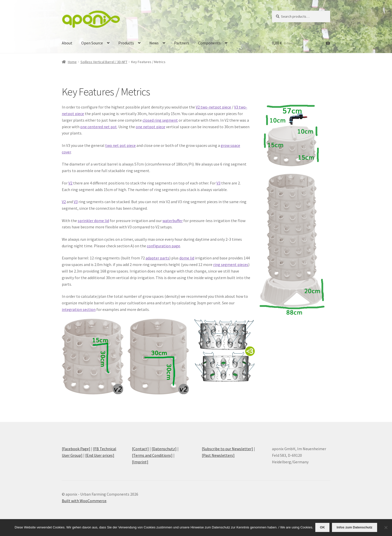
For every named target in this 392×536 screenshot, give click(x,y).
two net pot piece (120, 145)
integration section (79, 309)
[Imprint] (140, 462)
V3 (218, 183)
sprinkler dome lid (93, 221)
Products (126, 43)
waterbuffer (173, 221)
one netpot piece (150, 127)
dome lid (187, 258)
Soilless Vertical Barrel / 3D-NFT (104, 62)
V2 (70, 183)
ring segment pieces (231, 264)
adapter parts (157, 258)
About (67, 43)
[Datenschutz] (164, 449)
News (154, 43)
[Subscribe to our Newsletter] (227, 449)
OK (323, 528)
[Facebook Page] (76, 449)
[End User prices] (100, 455)
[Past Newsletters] (218, 455)
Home (72, 62)
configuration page (163, 246)
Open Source (92, 43)
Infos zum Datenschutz (355, 528)
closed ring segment (160, 120)
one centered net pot (99, 127)
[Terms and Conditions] (152, 455)
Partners (182, 43)
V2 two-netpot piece (213, 107)
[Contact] (140, 449)
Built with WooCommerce (84, 501)
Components (209, 43)
